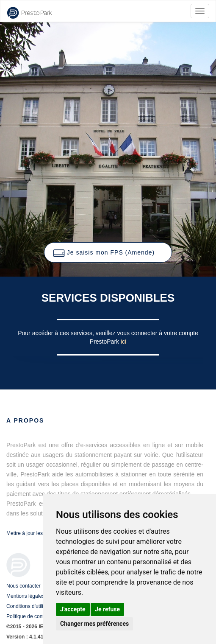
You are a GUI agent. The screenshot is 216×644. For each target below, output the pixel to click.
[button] (108, 252)
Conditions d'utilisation (32, 606)
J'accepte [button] (73, 609)
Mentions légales (25, 596)
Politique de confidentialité (36, 616)
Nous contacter (24, 586)
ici (123, 342)
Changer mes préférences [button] (94, 624)
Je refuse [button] (107, 609)
